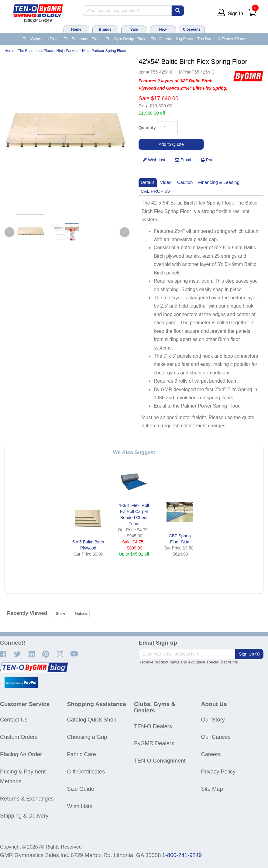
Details (148, 182)
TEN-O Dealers (153, 726)
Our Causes (216, 737)
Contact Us (14, 720)
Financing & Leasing (219, 182)
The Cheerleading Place (172, 39)
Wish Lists (80, 806)
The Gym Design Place (126, 39)
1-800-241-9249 (182, 855)
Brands (105, 29)
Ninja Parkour (68, 51)
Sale (134, 29)
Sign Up (249, 654)
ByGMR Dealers (154, 743)
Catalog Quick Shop (92, 720)
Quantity (147, 128)
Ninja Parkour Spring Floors (105, 51)
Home (76, 29)
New (163, 29)
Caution (185, 182)
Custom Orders (19, 737)
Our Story (213, 720)
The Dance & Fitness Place (221, 39)
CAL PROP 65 (155, 191)
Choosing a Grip (87, 737)
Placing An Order (21, 754)
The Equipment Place (83, 39)
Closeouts (192, 29)
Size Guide (81, 789)
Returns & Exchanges (27, 799)
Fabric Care (82, 754)
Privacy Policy (218, 772)
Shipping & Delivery (24, 816)
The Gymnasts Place (41, 39)
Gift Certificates (86, 772)
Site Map (212, 789)
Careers (211, 754)
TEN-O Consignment (160, 761)
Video (166, 182)
